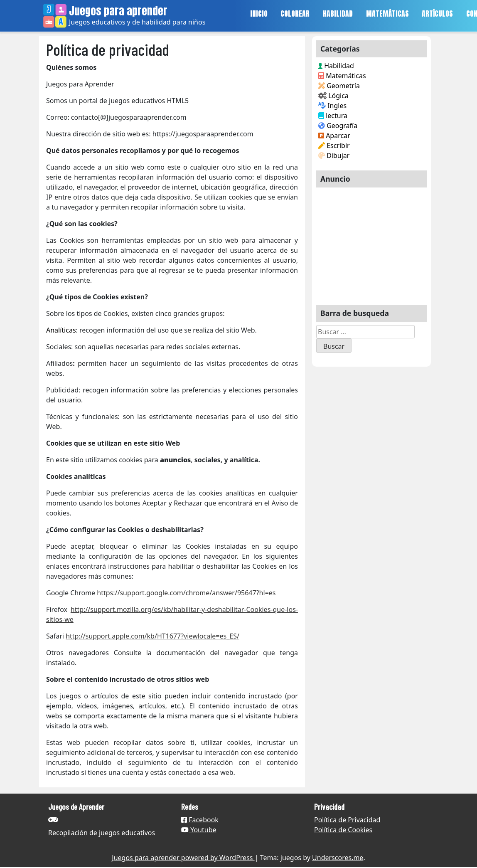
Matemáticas (342, 76)
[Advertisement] (371, 243)
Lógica (333, 96)
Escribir (334, 145)
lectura (333, 116)
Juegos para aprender (118, 11)
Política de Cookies (343, 830)
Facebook (200, 820)
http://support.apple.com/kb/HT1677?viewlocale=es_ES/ (152, 636)
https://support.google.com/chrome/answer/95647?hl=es (186, 593)
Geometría (339, 86)
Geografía (338, 126)
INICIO (259, 14)
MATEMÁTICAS (387, 14)
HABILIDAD (338, 14)
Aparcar (334, 136)
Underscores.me (338, 858)
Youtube (199, 830)
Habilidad (336, 66)
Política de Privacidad (347, 820)
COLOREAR (295, 14)
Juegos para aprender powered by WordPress (183, 858)
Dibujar (334, 155)
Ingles (332, 106)
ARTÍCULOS (437, 14)
